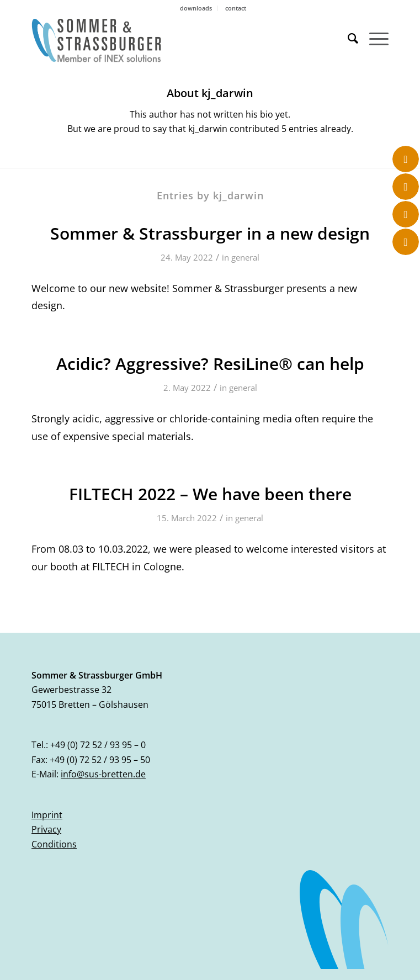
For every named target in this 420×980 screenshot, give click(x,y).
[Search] (347, 38)
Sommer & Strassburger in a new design (210, 233)
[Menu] (373, 38)
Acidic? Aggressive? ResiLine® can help (210, 364)
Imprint (47, 815)
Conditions (54, 844)
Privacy (46, 829)
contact (236, 8)
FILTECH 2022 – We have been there (210, 494)
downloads (196, 8)
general (245, 257)
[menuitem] (196, 8)
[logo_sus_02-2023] (174, 40)
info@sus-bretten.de (103, 774)
